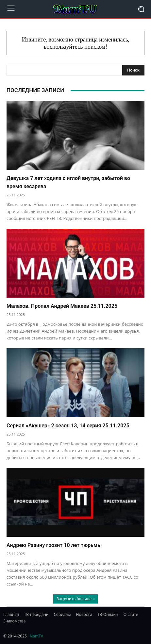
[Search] (133, 70)
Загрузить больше (75, 599)
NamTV (36, 636)
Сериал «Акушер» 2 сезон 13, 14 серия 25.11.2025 (68, 426)
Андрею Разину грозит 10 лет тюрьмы (54, 545)
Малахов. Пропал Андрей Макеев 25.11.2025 (62, 306)
